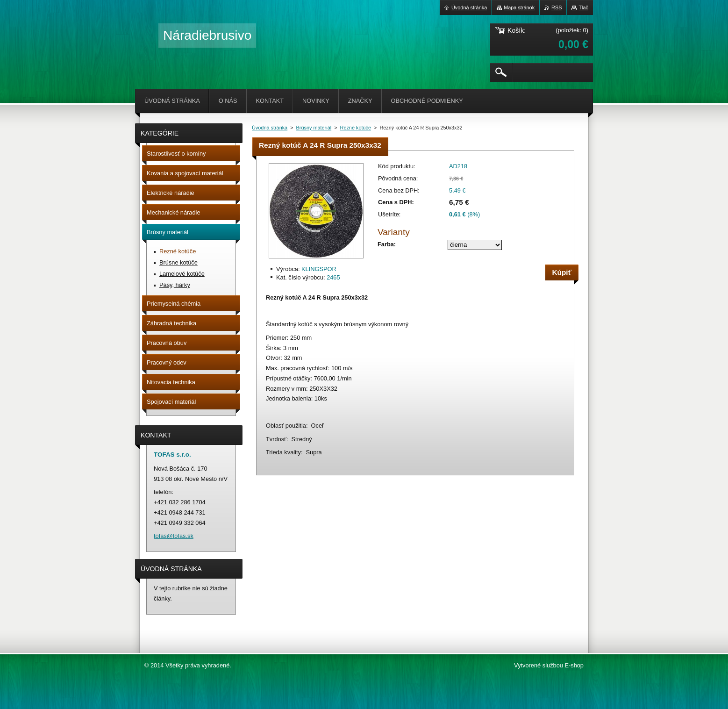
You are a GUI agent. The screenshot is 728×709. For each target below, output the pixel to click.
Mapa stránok (519, 7)
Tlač (583, 7)
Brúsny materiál (314, 128)
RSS (557, 7)
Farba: (387, 244)
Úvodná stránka (270, 128)
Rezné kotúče (356, 128)
